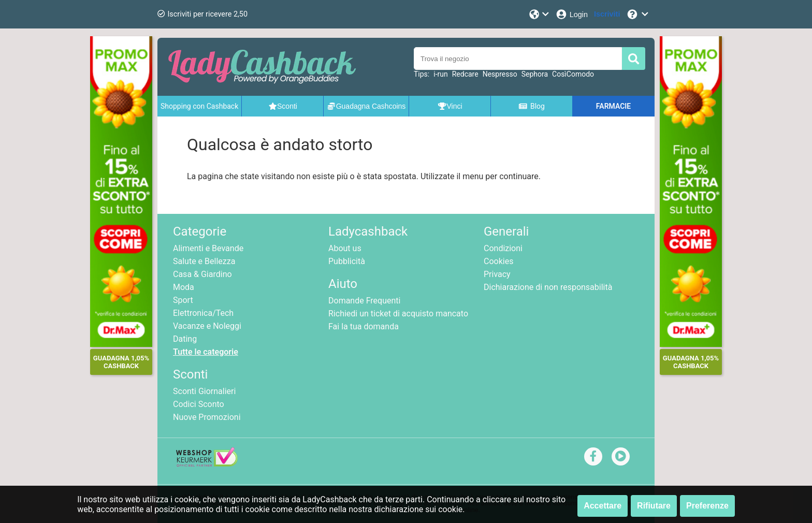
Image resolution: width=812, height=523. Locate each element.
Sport (183, 300)
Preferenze (707, 506)
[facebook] (593, 456)
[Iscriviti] (607, 14)
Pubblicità (347, 261)
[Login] (571, 14)
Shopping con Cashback (199, 106)
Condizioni (503, 248)
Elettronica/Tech (203, 313)
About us (345, 248)
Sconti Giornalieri (204, 391)
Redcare (465, 74)
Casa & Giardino (202, 274)
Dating (185, 339)
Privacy (497, 274)
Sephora (535, 74)
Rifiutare (654, 506)
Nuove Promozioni (207, 417)
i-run (440, 74)
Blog (531, 106)
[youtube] (621, 456)
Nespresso (500, 74)
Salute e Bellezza (204, 261)
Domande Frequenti (364, 301)
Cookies (498, 261)
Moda (184, 287)
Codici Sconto (199, 404)
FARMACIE (613, 106)
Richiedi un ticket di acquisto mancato (398, 314)
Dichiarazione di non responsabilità (548, 287)
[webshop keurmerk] (207, 464)
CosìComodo (573, 74)
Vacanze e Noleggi (207, 326)
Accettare (603, 506)
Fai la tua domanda (364, 326)
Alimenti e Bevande (208, 248)
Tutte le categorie (206, 352)
